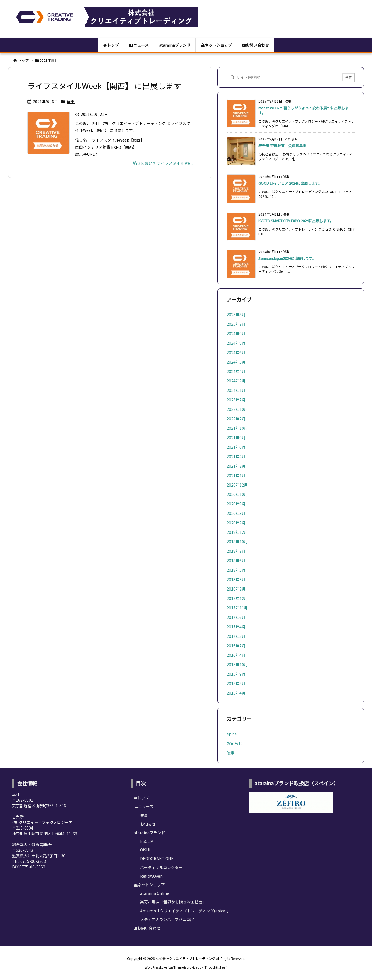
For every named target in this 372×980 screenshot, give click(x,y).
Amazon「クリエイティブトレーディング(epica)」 (185, 911)
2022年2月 (236, 419)
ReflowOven (151, 876)
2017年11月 (237, 608)
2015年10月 (237, 665)
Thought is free (215, 967)
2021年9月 (236, 438)
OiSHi (145, 850)
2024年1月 (236, 390)
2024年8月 (236, 343)
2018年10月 (237, 542)
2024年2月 (236, 381)
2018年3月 (236, 579)
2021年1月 (236, 475)
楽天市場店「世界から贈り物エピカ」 (173, 902)
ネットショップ (149, 885)
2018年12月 (237, 532)
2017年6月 (236, 617)
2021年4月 (236, 456)
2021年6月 (236, 447)
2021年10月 (237, 428)
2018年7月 (236, 551)
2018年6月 (236, 561)
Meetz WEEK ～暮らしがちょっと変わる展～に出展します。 (304, 110)
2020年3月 (236, 513)
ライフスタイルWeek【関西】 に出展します (104, 86)
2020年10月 (237, 494)
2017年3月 (236, 636)
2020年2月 (236, 523)
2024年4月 (236, 371)
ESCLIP (147, 841)
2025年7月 (236, 324)
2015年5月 (236, 683)
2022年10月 (237, 409)
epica (232, 734)
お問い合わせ (147, 928)
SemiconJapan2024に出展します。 (287, 258)
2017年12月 (237, 598)
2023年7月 (236, 400)
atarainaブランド (149, 833)
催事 (71, 102)
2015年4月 (236, 693)
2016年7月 (236, 646)
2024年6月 (236, 352)
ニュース (144, 806)
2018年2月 (236, 589)
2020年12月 (237, 485)
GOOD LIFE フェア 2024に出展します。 (290, 183)
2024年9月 (236, 334)
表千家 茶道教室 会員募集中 (282, 146)
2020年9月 (236, 504)
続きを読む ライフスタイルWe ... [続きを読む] (163, 163)
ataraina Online (155, 893)
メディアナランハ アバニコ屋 (167, 919)
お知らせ (234, 743)
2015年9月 (236, 674)
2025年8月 (236, 315)
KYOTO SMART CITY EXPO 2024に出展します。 (296, 221)
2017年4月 (236, 627)
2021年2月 (236, 466)
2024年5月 (236, 362)
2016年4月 (236, 655)
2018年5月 (236, 570)
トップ (23, 60)
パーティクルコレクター (161, 867)
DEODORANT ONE (157, 858)
